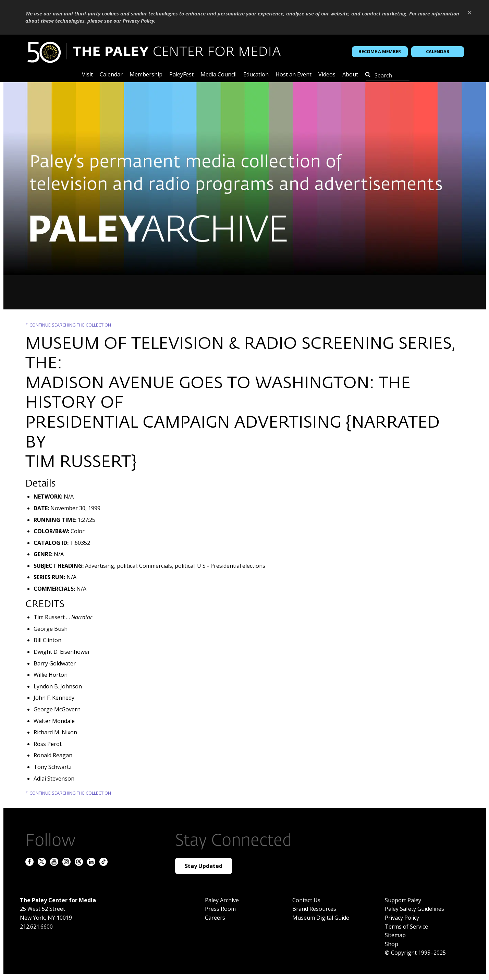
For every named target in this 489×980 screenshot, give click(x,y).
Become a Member (380, 51)
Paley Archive (222, 900)
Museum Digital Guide (321, 918)
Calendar (438, 51)
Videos (327, 75)
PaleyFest (181, 75)
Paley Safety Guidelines (414, 909)
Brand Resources (314, 909)
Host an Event (294, 75)
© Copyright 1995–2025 (415, 953)
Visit (87, 75)
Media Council (218, 75)
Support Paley (403, 900)
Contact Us (306, 900)
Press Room (220, 909)
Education (256, 75)
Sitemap (395, 935)
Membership (146, 75)
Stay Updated (204, 866)
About (350, 75)
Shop (392, 944)
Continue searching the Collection (70, 325)
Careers (215, 918)
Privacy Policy (402, 918)
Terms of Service (406, 927)
